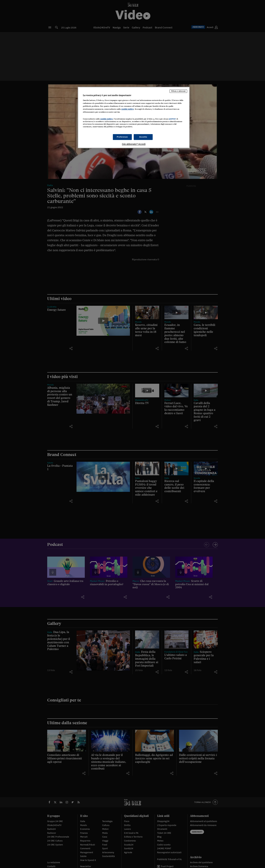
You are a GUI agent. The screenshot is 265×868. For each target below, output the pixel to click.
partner (172, 119)
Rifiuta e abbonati (178, 91)
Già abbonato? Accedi (134, 144)
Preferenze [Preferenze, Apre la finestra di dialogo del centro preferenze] (122, 137)
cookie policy (128, 109)
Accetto (143, 137)
